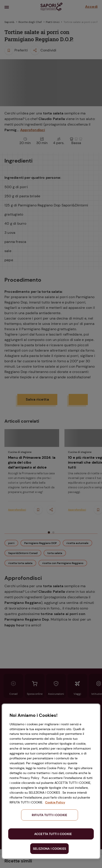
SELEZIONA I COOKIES (49, 849)
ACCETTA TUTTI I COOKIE (53, 834)
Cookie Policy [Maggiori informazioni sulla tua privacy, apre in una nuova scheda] (55, 802)
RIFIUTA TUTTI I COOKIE (49, 815)
